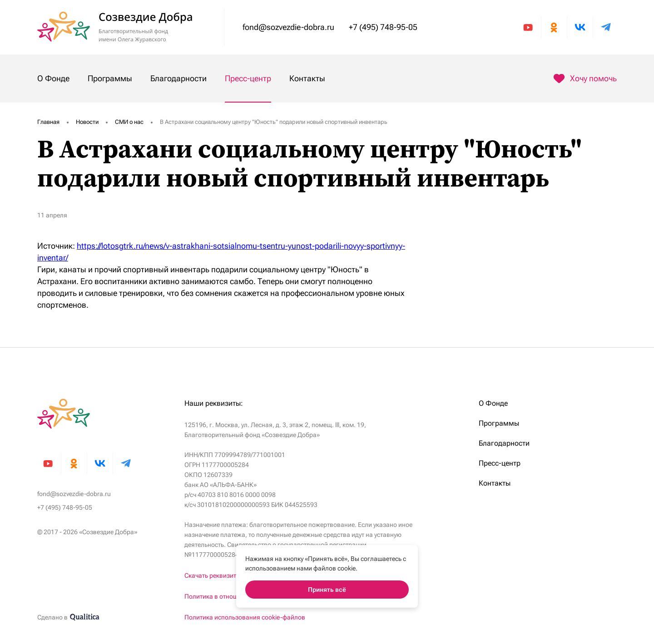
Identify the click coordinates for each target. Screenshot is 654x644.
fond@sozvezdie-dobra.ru (288, 27)
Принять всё (327, 590)
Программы (110, 78)
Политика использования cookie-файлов (245, 617)
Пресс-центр (248, 78)
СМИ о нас (129, 122)
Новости (87, 122)
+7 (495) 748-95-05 (383, 27)
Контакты (307, 78)
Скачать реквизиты (213, 575)
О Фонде (53, 78)
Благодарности (178, 78)
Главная (48, 122)
